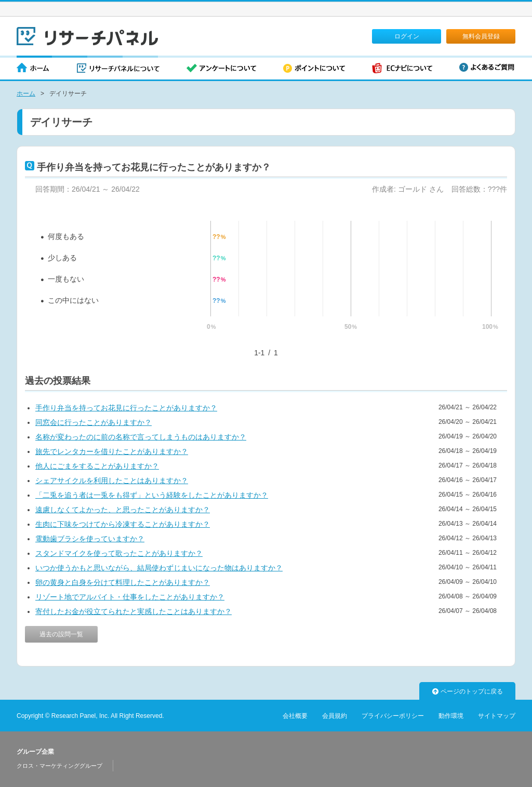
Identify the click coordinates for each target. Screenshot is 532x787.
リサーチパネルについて (118, 69)
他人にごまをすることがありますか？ (97, 466)
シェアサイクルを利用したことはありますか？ (112, 481)
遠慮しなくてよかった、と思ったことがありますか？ (123, 510)
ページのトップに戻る (468, 691)
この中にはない (73, 300)
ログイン (407, 36)
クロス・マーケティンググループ (59, 766)
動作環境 (451, 716)
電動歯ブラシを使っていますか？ (90, 539)
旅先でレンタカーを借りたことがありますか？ (112, 451)
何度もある (66, 236)
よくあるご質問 (487, 67)
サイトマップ (497, 716)
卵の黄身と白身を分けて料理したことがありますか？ (123, 582)
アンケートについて (221, 69)
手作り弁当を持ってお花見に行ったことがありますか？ (126, 408)
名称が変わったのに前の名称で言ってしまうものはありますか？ (141, 437)
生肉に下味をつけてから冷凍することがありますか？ (123, 524)
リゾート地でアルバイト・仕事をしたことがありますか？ (130, 597)
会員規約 (335, 716)
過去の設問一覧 (61, 634)
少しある (62, 258)
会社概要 (295, 716)
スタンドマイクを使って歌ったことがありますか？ (119, 553)
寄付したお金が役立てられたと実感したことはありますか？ (134, 611)
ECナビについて (402, 69)
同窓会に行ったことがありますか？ (94, 422)
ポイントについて (314, 69)
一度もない (66, 279)
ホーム (33, 69)
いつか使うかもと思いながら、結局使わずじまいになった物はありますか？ (159, 568)
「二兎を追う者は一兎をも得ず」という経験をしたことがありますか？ (152, 495)
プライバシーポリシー (393, 716)
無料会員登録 (481, 36)
